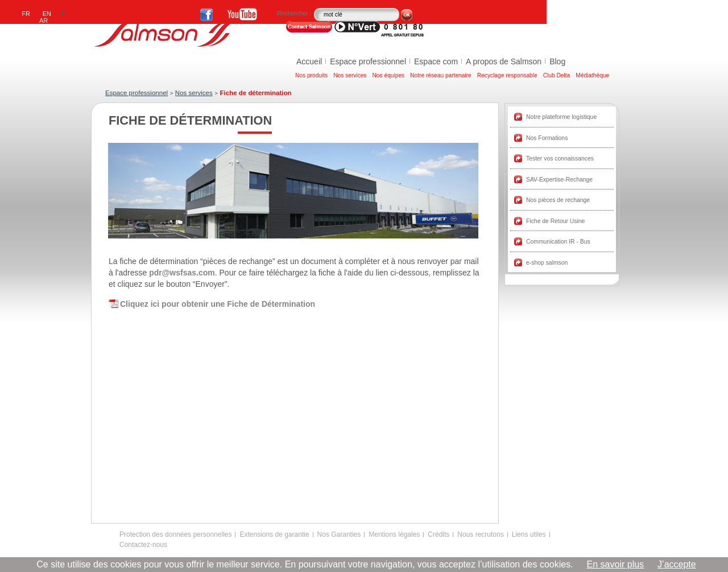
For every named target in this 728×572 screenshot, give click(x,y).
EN (47, 14)
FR (26, 14)
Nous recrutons (480, 534)
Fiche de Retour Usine (555, 221)
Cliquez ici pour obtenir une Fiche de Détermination (218, 304)
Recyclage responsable (507, 75)
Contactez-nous (143, 545)
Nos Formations (547, 138)
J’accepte (677, 564)
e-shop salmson (547, 263)
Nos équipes (389, 75)
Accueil (309, 61)
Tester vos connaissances (560, 159)
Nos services (350, 75)
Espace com (436, 61)
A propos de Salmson (504, 61)
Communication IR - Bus (558, 242)
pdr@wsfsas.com (182, 273)
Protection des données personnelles (175, 534)
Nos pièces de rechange (558, 200)
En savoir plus (616, 564)
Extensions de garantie (274, 534)
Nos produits (311, 75)
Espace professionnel (368, 61)
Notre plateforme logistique (561, 117)
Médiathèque (592, 75)
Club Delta (557, 75)
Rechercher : (295, 13)
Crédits (439, 534)
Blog (557, 61)
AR (44, 20)
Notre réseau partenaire (441, 75)
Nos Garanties (339, 534)
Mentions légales (394, 534)
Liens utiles (529, 534)
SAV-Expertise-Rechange (559, 180)
